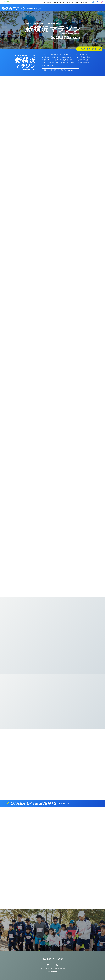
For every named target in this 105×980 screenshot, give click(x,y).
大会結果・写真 (57, 2)
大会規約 (56, 969)
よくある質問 (76, 2)
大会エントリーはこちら (91, 49)
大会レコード (67, 2)
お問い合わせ (85, 2)
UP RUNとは (48, 2)
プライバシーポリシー (46, 969)
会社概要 (62, 969)
